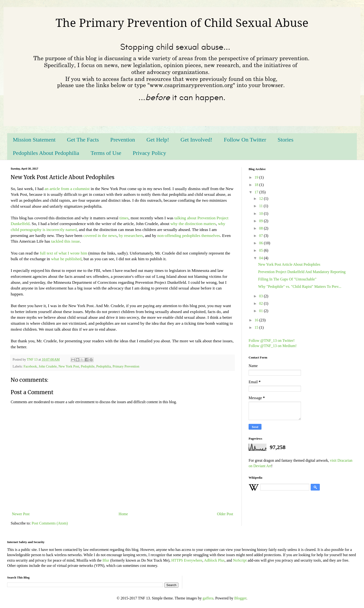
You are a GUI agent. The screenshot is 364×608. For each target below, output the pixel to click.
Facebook (30, 366)
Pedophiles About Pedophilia (46, 153)
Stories (286, 140)
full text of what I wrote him (63, 253)
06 (261, 243)
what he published (66, 259)
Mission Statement (34, 140)
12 (261, 199)
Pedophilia (103, 366)
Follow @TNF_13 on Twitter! (272, 341)
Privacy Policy (150, 153)
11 (261, 206)
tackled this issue (65, 241)
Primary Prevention (126, 366)
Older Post (225, 514)
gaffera (208, 598)
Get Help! (158, 140)
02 (261, 303)
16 (257, 320)
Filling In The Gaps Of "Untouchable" (287, 279)
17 (257, 192)
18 (257, 185)
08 (261, 228)
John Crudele (48, 366)
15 (257, 327)
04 (261, 258)
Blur (106, 560)
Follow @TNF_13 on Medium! (273, 346)
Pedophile (88, 366)
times (124, 218)
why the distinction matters (193, 224)
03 (261, 296)
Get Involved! (197, 140)
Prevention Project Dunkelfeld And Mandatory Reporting (302, 272)
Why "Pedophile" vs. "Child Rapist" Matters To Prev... (300, 287)
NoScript (240, 560)
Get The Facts (83, 140)
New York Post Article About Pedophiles (289, 264)
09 (261, 221)
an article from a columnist (67, 189)
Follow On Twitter (245, 140)
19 (257, 177)
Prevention (123, 140)
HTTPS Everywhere (187, 560)
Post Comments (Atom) (50, 523)
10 (261, 213)
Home (123, 514)
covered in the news (100, 235)
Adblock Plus (214, 560)
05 (261, 250)
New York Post (69, 366)
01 (261, 311)
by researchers (131, 235)
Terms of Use (106, 153)
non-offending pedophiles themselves (189, 235)
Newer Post (21, 514)
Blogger (240, 598)
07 (261, 236)
